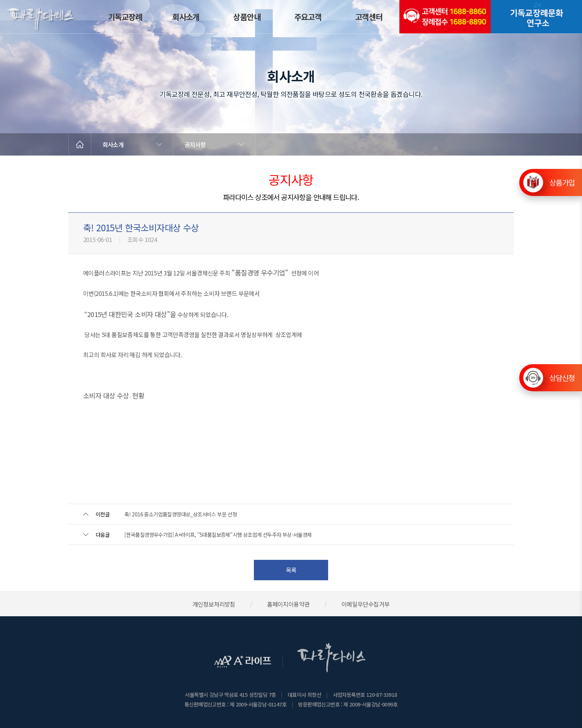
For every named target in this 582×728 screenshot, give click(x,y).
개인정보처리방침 (214, 604)
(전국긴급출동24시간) (445, 17)
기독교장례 (125, 17)
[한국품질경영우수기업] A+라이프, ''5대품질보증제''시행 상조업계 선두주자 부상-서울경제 (218, 535)
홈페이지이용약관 (288, 604)
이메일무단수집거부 (366, 604)
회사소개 (186, 17)
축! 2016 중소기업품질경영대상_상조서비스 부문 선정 (181, 514)
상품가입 (562, 181)
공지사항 (195, 144)
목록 (291, 570)
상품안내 (247, 17)
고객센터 (369, 17)
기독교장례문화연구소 (536, 17)
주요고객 (308, 17)
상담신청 (562, 378)
